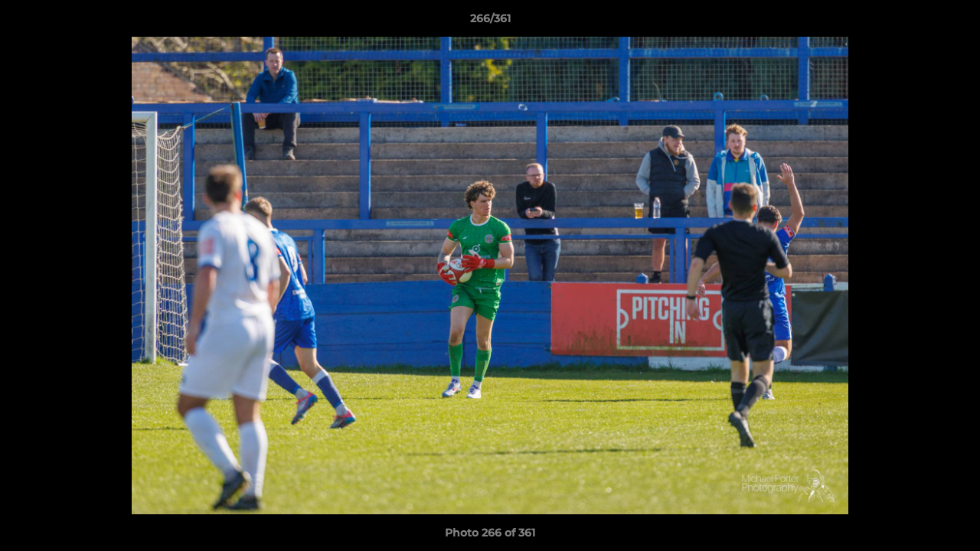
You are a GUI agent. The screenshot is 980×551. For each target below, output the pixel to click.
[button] (952, 22)
